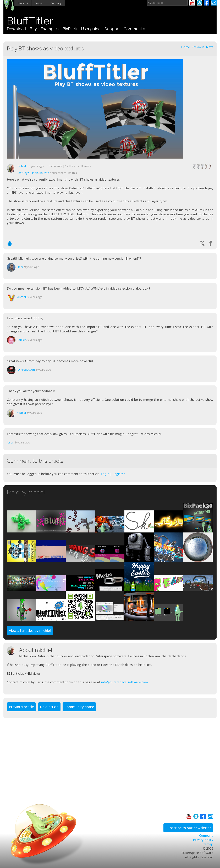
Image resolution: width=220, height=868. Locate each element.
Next (210, 47)
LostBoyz (23, 173)
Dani (20, 267)
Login (105, 474)
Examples (50, 29)
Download (16, 29)
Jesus (10, 442)
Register (119, 474)
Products (23, 3)
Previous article (21, 707)
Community (134, 29)
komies (21, 340)
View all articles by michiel (30, 631)
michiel (21, 166)
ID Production (26, 370)
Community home (79, 707)
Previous (198, 47)
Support (39, 3)
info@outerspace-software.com (124, 682)
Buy (33, 29)
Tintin (34, 173)
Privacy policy (203, 840)
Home (186, 47)
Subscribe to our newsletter (188, 828)
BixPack (70, 29)
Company (56, 3)
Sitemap (207, 844)
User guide (91, 29)
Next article (49, 707)
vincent (21, 297)
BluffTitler (30, 21)
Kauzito (44, 173)
